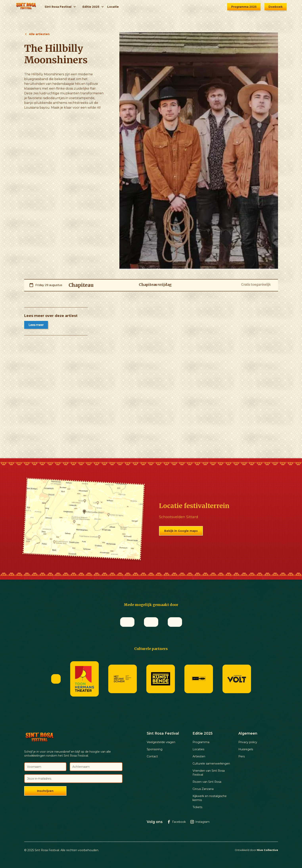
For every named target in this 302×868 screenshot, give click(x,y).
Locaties (198, 749)
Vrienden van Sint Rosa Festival (209, 773)
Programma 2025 (244, 7)
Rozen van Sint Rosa (207, 782)
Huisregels (246, 749)
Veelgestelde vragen (161, 742)
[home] (26, 7)
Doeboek (276, 7)
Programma (201, 742)
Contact (152, 756)
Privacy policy (248, 742)
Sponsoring (155, 749)
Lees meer (36, 325)
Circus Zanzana (203, 789)
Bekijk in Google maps (181, 531)
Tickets (197, 807)
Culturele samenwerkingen (211, 764)
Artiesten (199, 756)
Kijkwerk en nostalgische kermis (210, 798)
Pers (242, 756)
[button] (60, 7)
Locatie (113, 7)
